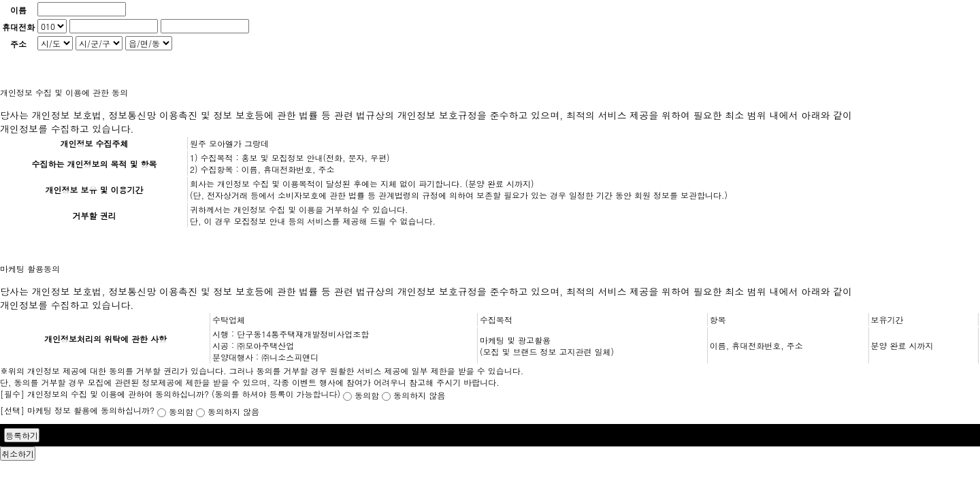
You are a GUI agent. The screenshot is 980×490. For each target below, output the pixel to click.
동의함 (362, 395)
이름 (18, 10)
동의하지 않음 (413, 395)
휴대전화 (18, 27)
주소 (18, 44)
